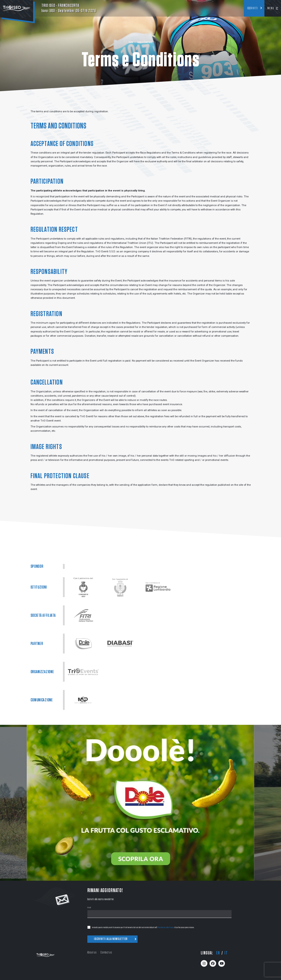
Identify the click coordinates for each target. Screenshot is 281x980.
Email (89, 908)
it (226, 953)
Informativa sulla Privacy (166, 927)
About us (92, 952)
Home (131, 42)
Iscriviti (252, 8)
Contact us (106, 952)
